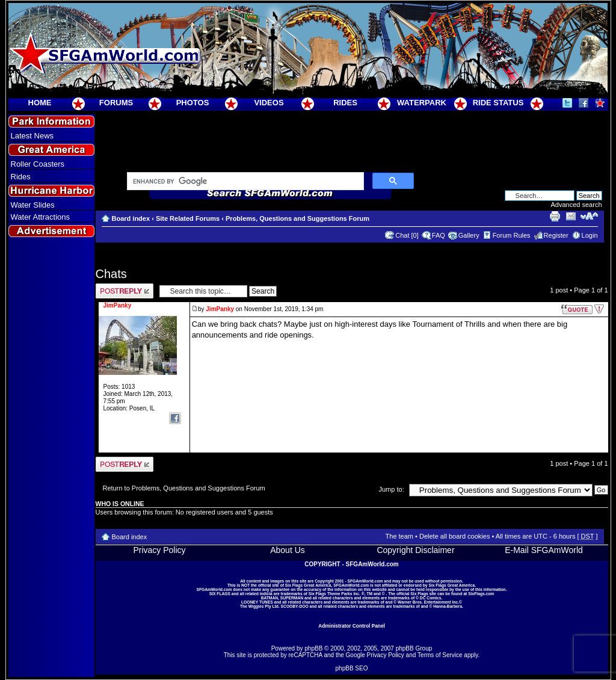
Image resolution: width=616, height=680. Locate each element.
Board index (131, 218)
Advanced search (577, 205)
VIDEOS (269, 103)
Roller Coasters (38, 164)
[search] (244, 182)
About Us (288, 550)
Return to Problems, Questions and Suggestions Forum (184, 488)
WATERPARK (422, 103)
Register (556, 235)
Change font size (589, 216)
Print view (555, 216)
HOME (40, 103)
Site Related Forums (188, 218)
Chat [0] (407, 235)
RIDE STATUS (498, 103)
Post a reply (125, 291)
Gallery (469, 235)
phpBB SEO (352, 668)
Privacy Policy (159, 550)
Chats (111, 274)
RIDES (345, 103)
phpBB (313, 648)
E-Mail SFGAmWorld (544, 550)
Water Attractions (41, 217)
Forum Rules (512, 235)
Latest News (32, 136)
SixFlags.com (481, 594)
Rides (21, 177)
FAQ (439, 235)
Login (590, 235)
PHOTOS (193, 103)
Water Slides (33, 205)
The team (399, 536)
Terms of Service (440, 655)
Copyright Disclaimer (415, 550)
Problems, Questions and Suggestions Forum (297, 218)
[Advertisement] (51, 458)
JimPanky (220, 309)
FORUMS (116, 103)
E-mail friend (571, 216)
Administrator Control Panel (352, 626)
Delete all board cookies (454, 536)
